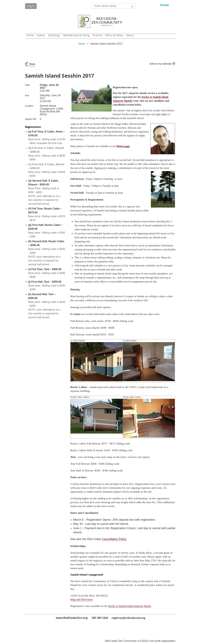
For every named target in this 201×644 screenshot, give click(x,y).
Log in (31, 6)
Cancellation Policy (114, 539)
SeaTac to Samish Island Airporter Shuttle (130, 606)
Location (29, 106)
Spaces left (31, 119)
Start (27, 85)
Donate (165, 5)
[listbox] (163, 64)
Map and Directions (82, 599)
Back (32, 64)
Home (82, 44)
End (27, 95)
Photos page (123, 146)
